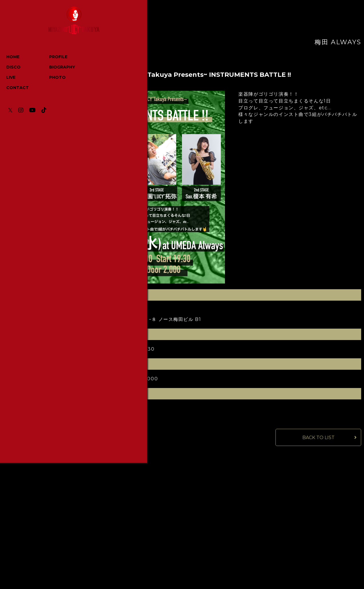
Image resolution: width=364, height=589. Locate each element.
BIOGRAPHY (57, 68)
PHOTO (52, 78)
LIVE (11, 78)
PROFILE (53, 57)
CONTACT (18, 88)
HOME (13, 57)
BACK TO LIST (318, 438)
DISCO (14, 68)
